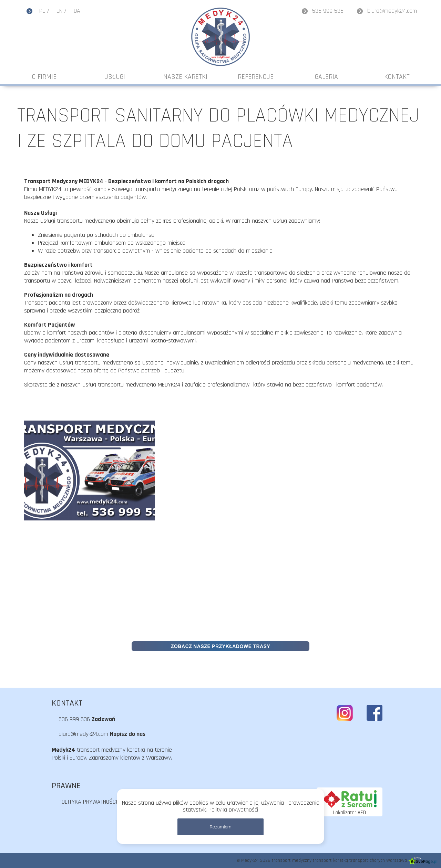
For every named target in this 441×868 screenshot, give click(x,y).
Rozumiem (220, 827)
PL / (44, 11)
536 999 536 (328, 11)
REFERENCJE (256, 77)
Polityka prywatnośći (233, 810)
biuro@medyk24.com (392, 11)
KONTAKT (397, 77)
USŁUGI (115, 77)
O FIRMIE (44, 77)
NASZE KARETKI (185, 77)
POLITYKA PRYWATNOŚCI (88, 802)
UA (77, 11)
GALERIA (326, 77)
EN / (61, 11)
